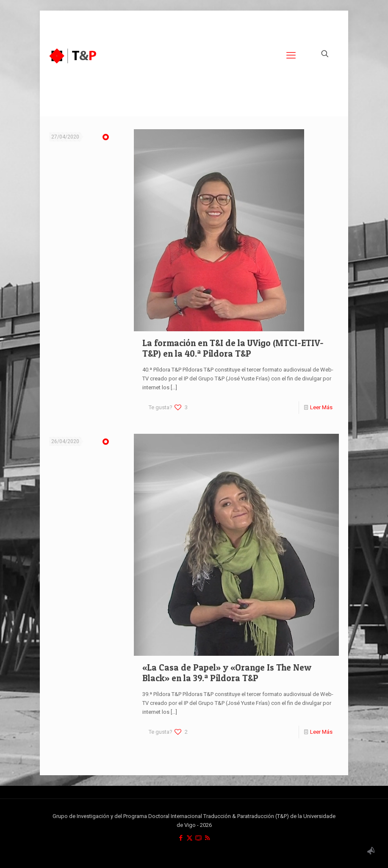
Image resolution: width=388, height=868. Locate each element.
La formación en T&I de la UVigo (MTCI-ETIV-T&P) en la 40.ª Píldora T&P (233, 348)
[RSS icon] (207, 838)
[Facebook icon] (181, 838)
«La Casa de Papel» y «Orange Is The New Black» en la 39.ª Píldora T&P (227, 673)
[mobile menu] (291, 55)
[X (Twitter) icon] (190, 838)
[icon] (198, 838)
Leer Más (321, 407)
